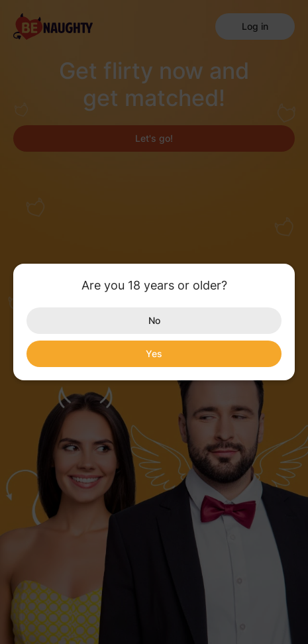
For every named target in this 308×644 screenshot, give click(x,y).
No (154, 320)
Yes (154, 353)
